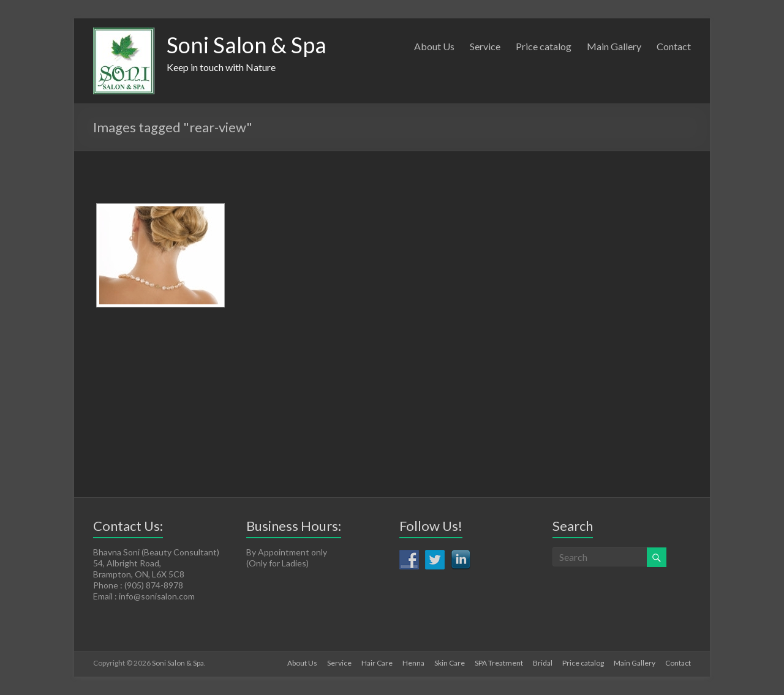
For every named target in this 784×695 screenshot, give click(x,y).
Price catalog (544, 46)
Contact (674, 46)
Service (485, 46)
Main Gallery (614, 46)
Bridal (543, 663)
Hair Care (377, 663)
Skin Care (450, 663)
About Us (434, 46)
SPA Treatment (499, 663)
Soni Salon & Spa (247, 45)
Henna (413, 663)
